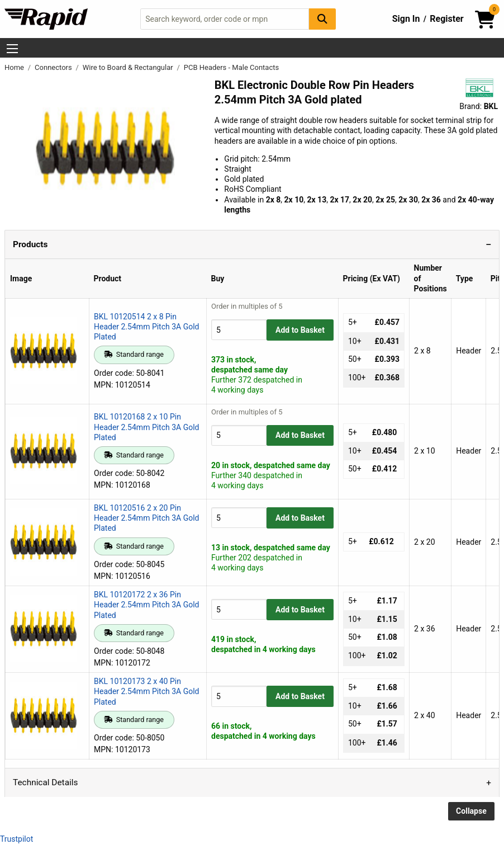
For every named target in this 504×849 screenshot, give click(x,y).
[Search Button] (322, 19)
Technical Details (45, 782)
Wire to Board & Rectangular (129, 67)
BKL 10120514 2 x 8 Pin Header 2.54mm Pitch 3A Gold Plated (147, 327)
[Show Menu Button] (12, 49)
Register (446, 19)
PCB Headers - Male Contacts (231, 67)
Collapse (471, 811)
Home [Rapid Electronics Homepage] (15, 67)
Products (30, 244)
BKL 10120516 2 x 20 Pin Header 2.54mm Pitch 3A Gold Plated (147, 518)
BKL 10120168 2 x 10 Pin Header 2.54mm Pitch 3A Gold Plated (147, 427)
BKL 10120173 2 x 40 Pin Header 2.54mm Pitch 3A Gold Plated (147, 691)
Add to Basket (300, 330)
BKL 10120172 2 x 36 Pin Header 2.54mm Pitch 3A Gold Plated (147, 605)
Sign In (406, 19)
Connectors (54, 67)
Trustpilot (16, 839)
